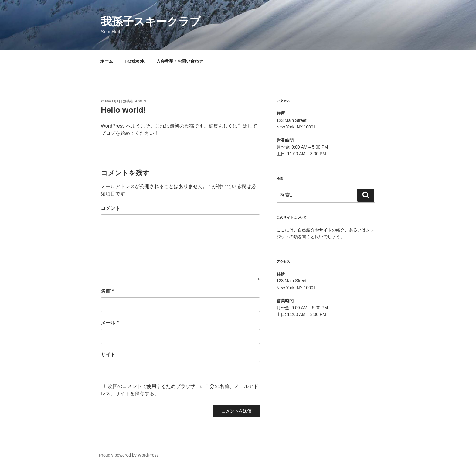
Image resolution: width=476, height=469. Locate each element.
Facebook (134, 61)
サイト (108, 355)
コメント (110, 208)
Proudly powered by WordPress (129, 455)
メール (110, 323)
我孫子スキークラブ (151, 21)
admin (141, 101)
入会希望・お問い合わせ (180, 61)
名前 (107, 291)
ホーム (107, 61)
